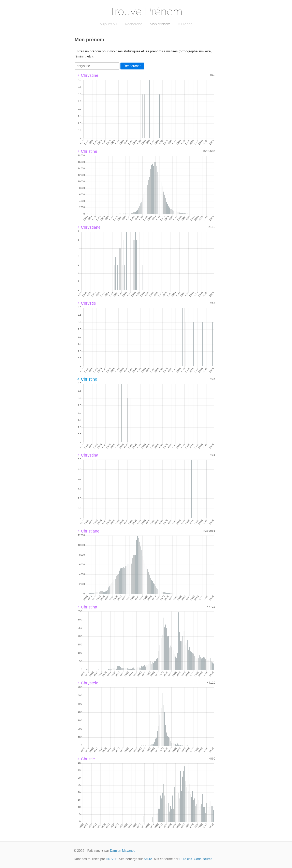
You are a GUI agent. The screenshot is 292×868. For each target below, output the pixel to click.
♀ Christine (87, 151)
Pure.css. (186, 859)
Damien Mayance (123, 851)
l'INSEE (111, 859)
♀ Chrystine (87, 75)
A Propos (185, 24)
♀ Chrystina (87, 455)
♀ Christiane (88, 531)
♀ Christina (87, 607)
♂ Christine (87, 379)
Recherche (134, 24)
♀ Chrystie (86, 303)
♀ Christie (86, 759)
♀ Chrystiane (89, 227)
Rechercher (132, 66)
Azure (148, 859)
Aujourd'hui (109, 24)
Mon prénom (160, 24)
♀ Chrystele (87, 683)
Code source (203, 859)
